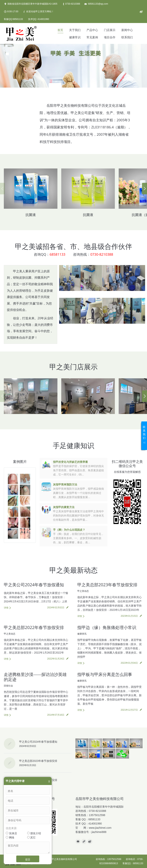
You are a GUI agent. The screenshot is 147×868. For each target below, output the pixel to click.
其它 (31, 838)
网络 (10, 838)
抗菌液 (31, 215)
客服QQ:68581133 (13, 19)
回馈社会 (8, 686)
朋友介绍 (34, 833)
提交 (28, 859)
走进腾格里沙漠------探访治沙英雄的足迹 (35, 677)
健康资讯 (82, 634)
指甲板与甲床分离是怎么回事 (105, 674)
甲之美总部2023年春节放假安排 (107, 585)
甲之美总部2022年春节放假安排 (34, 627)
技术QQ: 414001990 (39, 19)
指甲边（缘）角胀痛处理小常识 (107, 627)
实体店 (11, 833)
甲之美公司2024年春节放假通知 (34, 585)
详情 (6, 608)
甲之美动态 (83, 591)
